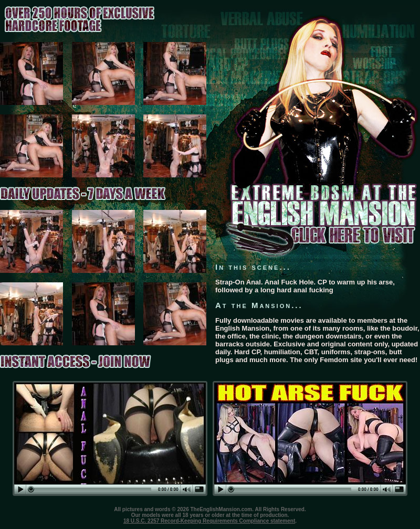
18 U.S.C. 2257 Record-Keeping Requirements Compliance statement (209, 521)
